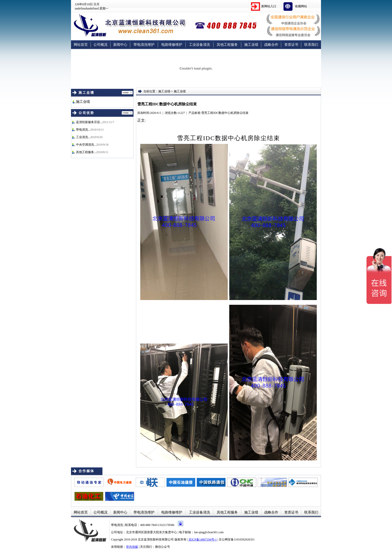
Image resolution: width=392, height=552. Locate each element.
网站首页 (81, 45)
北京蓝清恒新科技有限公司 (156, 539)
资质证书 (291, 45)
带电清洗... (83, 130)
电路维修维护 (172, 45)
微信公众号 (162, 547)
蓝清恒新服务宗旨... (89, 122)
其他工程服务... (86, 152)
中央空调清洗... (86, 145)
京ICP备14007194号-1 (203, 539)
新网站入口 (269, 6)
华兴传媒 (132, 547)
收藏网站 (301, 6)
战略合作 (271, 45)
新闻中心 (120, 45)
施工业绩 (251, 45)
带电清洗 (117, 525)
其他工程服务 (227, 45)
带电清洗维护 (144, 45)
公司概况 (100, 45)
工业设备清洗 (199, 45)
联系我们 (311, 45)
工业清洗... (83, 137)
